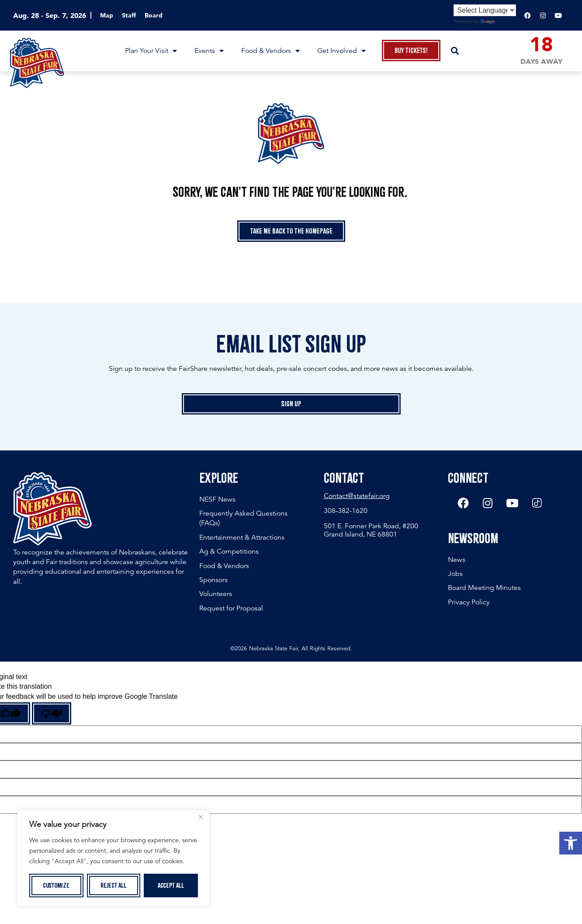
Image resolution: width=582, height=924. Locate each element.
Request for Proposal (231, 608)
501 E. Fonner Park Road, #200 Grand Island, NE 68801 (371, 530)
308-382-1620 (346, 511)
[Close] (201, 818)
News (457, 560)
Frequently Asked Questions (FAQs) (243, 518)
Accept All (171, 886)
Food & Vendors (270, 51)
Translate (499, 21)
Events (209, 51)
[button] (571, 843)
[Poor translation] (52, 713)
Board (154, 15)
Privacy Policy (469, 603)
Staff (129, 15)
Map (107, 15)
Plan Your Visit (151, 51)
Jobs (455, 574)
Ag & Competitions (229, 551)
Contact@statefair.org (357, 496)
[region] (114, 858)
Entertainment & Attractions (242, 537)
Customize (56, 886)
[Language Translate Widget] (485, 10)
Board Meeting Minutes (484, 588)
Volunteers (216, 594)
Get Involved (341, 51)
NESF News (217, 499)
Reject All (114, 886)
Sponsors (213, 580)
